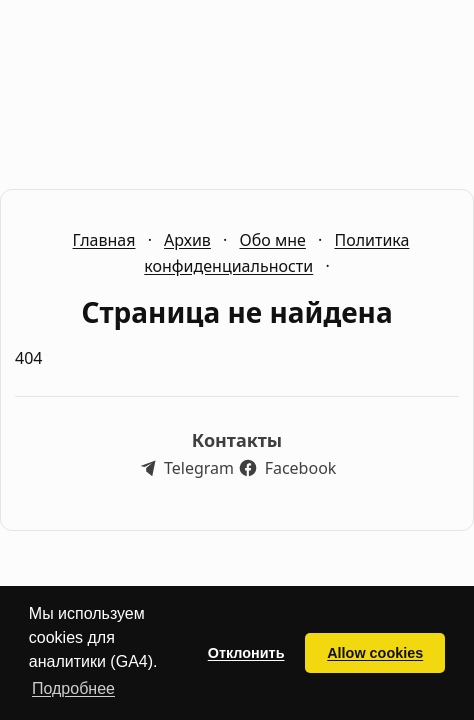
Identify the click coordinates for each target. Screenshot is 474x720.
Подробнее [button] (73, 688)
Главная (104, 240)
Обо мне (272, 240)
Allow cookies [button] (375, 653)
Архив (187, 240)
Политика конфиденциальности (276, 253)
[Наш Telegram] (186, 468)
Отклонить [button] (246, 653)
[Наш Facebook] (287, 468)
